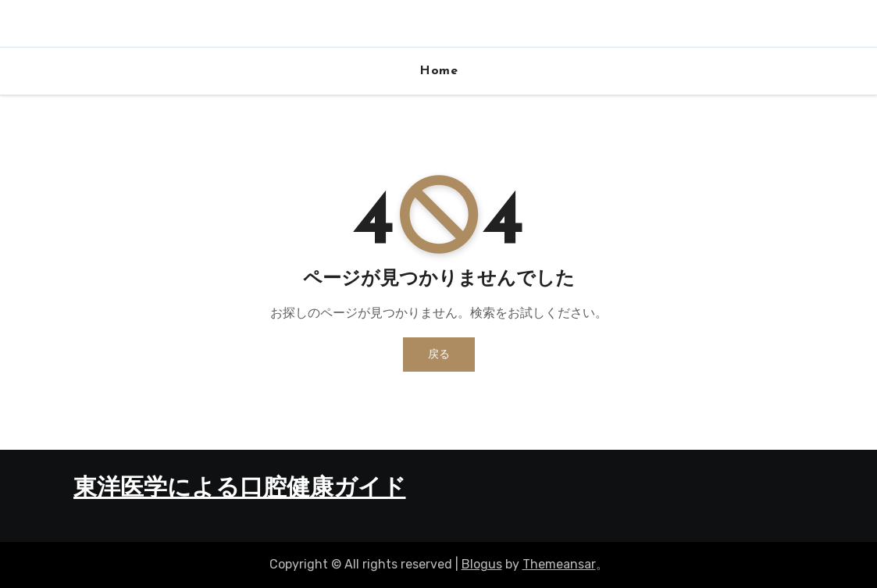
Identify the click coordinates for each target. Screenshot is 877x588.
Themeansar (559, 564)
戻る (439, 354)
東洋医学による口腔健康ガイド (240, 489)
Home (438, 71)
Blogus (482, 564)
